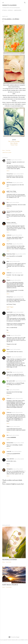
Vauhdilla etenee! (10, 560)
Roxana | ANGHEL (11, 223)
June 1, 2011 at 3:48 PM (19, 459)
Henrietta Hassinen (9, 5)
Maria (8, 426)
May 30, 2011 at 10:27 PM (17, 413)
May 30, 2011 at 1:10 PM (18, 183)
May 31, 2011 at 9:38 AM (17, 451)
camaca (9, 160)
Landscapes (18, 10)
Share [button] (3, 150)
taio (8, 435)
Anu (8, 202)
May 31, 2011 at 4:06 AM (19, 443)
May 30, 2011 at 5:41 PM (18, 297)
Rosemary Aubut (11, 254)
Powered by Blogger (14, 637)
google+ (10, 10)
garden (10, 152)
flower (7, 152)
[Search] (25, 2)
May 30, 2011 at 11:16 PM (14, 435)
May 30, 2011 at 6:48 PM (15, 349)
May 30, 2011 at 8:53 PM (17, 357)
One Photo (9, 244)
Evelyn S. (9, 357)
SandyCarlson (10, 443)
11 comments (8, 562)
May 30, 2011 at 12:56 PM (18, 174)
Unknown (9, 235)
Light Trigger (10, 307)
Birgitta (9, 280)
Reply (8, 171)
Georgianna (10, 469)
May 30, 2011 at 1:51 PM (12, 193)
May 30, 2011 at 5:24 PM (15, 261)
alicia (8, 261)
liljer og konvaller (11, 381)
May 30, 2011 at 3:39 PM (12, 224)
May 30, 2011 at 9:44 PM (21, 381)
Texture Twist (14, 145)
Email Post (8, 150)
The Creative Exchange (14, 141)
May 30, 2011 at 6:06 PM (18, 312)
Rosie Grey (9, 372)
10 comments (9, 587)
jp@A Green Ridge (11, 191)
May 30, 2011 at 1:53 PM (14, 203)
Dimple (8, 335)
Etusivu (5, 10)
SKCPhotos (9, 183)
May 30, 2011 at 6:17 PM (16, 335)
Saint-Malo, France (10, 585)
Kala (8, 390)
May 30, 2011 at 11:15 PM (15, 427)
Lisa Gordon (10, 312)
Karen (8, 349)
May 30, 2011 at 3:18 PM (16, 213)
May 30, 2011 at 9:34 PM (18, 372)
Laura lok (9, 451)
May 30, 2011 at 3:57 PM (17, 235)
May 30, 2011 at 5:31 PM (16, 280)
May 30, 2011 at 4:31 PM (21, 254)
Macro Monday (14, 143)
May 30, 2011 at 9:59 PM (14, 390)
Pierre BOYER (10, 459)
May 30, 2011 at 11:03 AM (16, 160)
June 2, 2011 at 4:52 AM (18, 469)
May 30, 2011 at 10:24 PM (17, 398)
